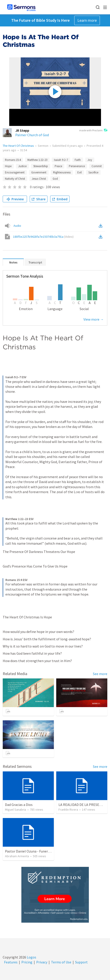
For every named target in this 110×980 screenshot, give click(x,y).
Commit (97, 166)
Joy (90, 160)
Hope (8, 166)
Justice (22, 166)
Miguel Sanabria (16, 809)
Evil (80, 172)
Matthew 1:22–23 (37, 160)
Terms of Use (61, 962)
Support (81, 962)
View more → (94, 319)
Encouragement (15, 172)
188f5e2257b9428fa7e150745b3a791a (43, 237)
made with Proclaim (93, 131)
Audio (17, 226)
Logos (31, 957)
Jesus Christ (39, 179)
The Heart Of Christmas (18, 146)
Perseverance (77, 166)
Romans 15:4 (13, 160)
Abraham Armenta (17, 856)
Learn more (87, 20)
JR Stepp (22, 130)
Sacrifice (93, 172)
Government (39, 172)
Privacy (42, 962)
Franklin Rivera (68, 809)
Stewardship (41, 166)
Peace (58, 166)
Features (11, 962)
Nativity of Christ (15, 179)
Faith (78, 160)
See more (100, 674)
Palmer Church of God (32, 135)
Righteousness (62, 172)
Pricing (27, 962)
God (55, 179)
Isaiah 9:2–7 (61, 160)
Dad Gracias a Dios (19, 805)
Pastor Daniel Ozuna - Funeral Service (34, 851)
